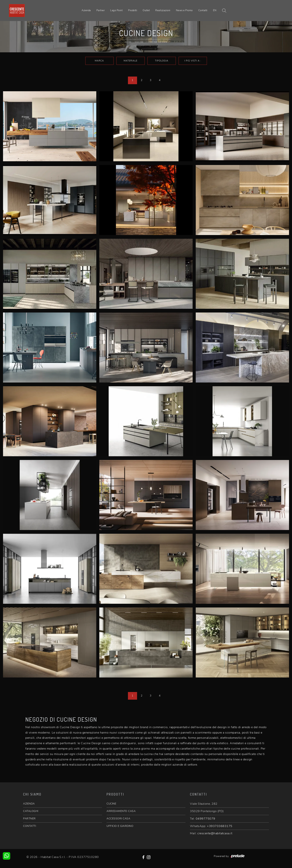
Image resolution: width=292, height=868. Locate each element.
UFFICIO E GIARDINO (120, 826)
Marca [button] (99, 61)
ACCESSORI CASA (118, 819)
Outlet (146, 10)
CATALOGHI (31, 811)
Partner (101, 10)
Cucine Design (158, 42)
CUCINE (111, 804)
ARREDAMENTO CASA (121, 811)
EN (215, 10)
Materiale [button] (131, 61)
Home (128, 42)
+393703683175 (220, 826)
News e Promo (184, 10)
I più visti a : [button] (193, 61)
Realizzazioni (163, 10)
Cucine (139, 42)
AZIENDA (29, 804)
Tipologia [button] (162, 61)
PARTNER (29, 819)
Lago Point (116, 10)
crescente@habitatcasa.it (215, 833)
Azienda (86, 10)
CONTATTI (30, 826)
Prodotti (133, 10)
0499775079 (205, 819)
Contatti (203, 10)
